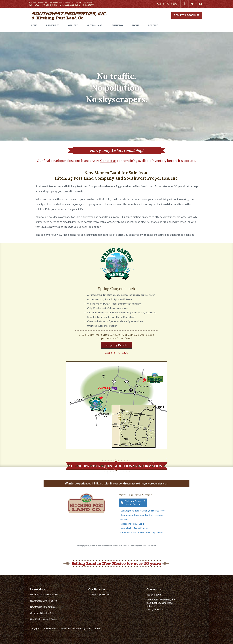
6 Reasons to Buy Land (132, 524)
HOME (34, 25)
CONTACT (153, 25)
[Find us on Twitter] (192, 4)
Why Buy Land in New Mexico (45, 595)
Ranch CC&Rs (94, 629)
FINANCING (117, 25)
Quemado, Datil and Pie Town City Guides (142, 532)
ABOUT (135, 25)
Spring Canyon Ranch (99, 595)
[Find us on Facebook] (184, 4)
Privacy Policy (79, 629)
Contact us (108, 161)
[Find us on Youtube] (201, 4)
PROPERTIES (53, 25)
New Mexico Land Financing (44, 601)
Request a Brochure (187, 15)
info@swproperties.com (154, 483)
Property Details (117, 345)
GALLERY (73, 25)
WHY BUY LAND (95, 25)
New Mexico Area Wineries (134, 528)
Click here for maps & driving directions (133, 503)
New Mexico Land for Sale (43, 607)
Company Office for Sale (42, 613)
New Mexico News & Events (44, 619)
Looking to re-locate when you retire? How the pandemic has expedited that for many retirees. (142, 515)
